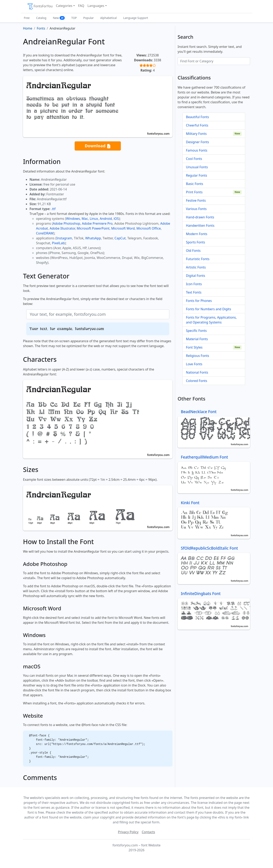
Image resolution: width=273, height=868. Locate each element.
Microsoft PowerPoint (93, 228)
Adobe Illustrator (62, 228)
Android (106, 219)
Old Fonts (193, 251)
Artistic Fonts (196, 267)
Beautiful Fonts (197, 117)
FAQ (81, 6)
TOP (74, 18)
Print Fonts (194, 192)
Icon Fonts (194, 284)
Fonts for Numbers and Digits (209, 309)
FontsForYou (40, 7)
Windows (73, 219)
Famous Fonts (197, 150)
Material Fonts (197, 339)
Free (27, 18)
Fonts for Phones (199, 301)
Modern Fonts (197, 234)
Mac (85, 219)
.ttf (53, 209)
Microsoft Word (123, 228)
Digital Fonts (195, 276)
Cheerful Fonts (197, 125)
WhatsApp (93, 238)
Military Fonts (196, 134)
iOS (116, 219)
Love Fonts (194, 364)
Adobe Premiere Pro (97, 223)
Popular (88, 18)
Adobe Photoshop (67, 223)
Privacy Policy (128, 832)
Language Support (136, 18)
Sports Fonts (195, 242)
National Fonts (197, 372)
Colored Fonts (197, 381)
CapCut (120, 238)
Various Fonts (196, 209)
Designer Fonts (197, 142)
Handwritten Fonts (200, 226)
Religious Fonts (198, 356)
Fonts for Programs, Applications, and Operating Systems (211, 320)
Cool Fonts (194, 159)
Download (98, 146)
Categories (64, 6)
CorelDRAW (45, 233)
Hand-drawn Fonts (200, 217)
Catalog (41, 18)
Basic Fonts (194, 184)
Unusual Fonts (197, 167)
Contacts (149, 832)
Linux (94, 219)
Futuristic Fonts (198, 259)
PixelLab (58, 243)
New (59, 18)
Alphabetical (109, 18)
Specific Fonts (196, 331)
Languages (96, 6)
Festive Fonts (196, 200)
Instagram (64, 238)
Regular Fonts (197, 175)
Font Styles (194, 347)
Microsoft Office (149, 228)
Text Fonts (194, 292)
